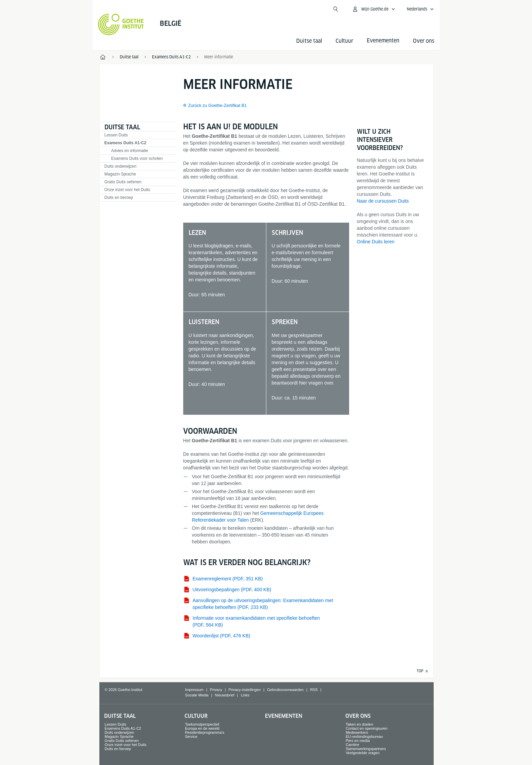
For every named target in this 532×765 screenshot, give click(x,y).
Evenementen (284, 716)
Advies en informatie (130, 151)
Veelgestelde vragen (363, 753)
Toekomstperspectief (202, 724)
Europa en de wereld (202, 728)
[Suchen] (336, 9)
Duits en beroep (119, 198)
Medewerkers (357, 732)
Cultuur (344, 41)
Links (245, 695)
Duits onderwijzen (121, 166)
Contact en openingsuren (367, 728)
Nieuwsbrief (224, 695)
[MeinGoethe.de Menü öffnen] (374, 9)
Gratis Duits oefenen (123, 182)
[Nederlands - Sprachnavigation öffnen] (420, 9)
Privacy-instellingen (245, 690)
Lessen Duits (116, 135)
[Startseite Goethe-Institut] (121, 24)
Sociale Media (197, 695)
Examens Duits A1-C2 (126, 143)
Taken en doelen (359, 724)
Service (191, 736)
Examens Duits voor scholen (137, 158)
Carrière (353, 745)
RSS (314, 690)
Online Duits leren (376, 242)
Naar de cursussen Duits (383, 201)
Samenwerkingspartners (366, 749)
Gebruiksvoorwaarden (285, 690)
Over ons (424, 41)
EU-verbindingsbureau (364, 736)
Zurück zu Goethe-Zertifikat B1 (218, 106)
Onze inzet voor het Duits (127, 190)
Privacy (216, 690)
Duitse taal (309, 41)
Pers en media (358, 741)
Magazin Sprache (120, 174)
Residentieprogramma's (205, 732)
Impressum (194, 690)
